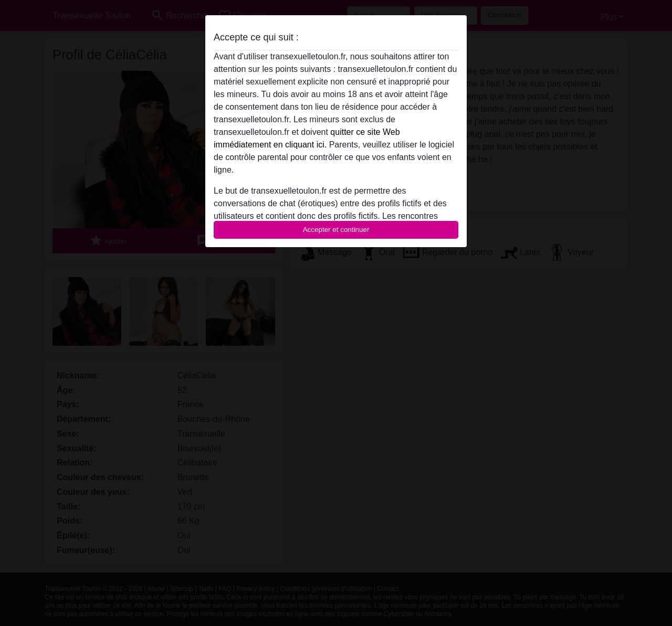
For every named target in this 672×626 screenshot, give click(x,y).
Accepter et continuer (336, 230)
